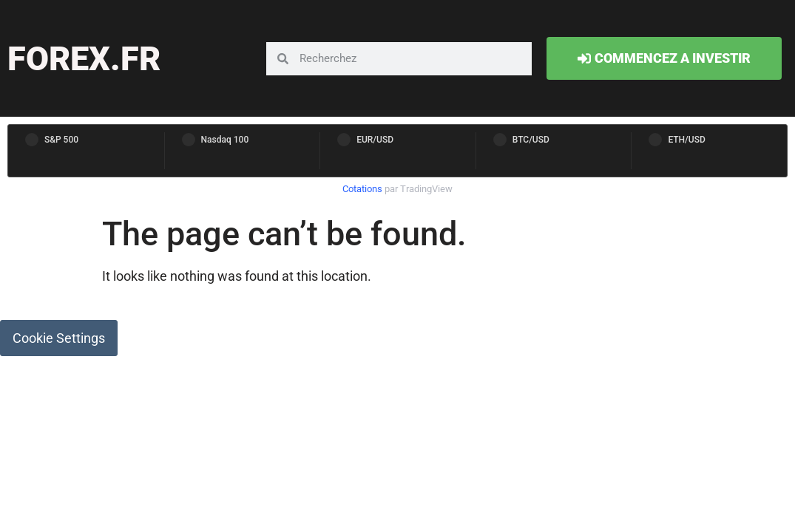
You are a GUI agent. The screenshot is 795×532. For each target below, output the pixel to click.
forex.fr (84, 59)
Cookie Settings (59, 338)
